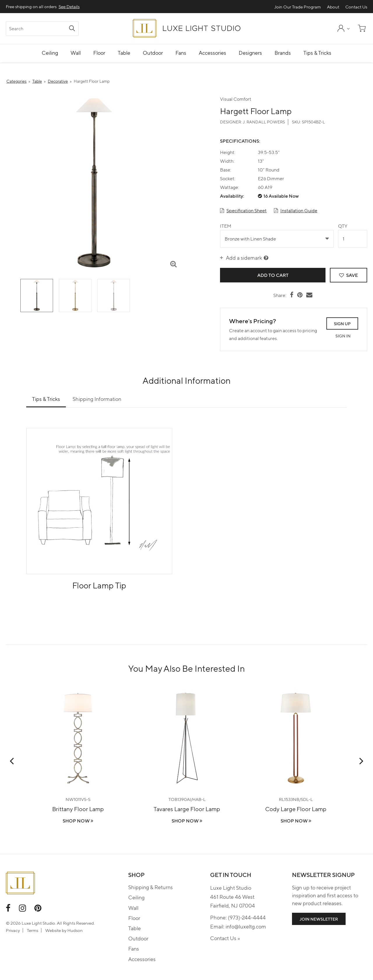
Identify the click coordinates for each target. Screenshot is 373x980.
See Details (69, 7)
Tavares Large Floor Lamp (187, 809)
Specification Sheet (247, 210)
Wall (133, 908)
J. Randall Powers (264, 122)
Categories (16, 81)
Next (361, 761)
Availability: (232, 196)
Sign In (343, 336)
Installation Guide (299, 210)
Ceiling (136, 897)
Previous (12, 761)
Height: (228, 152)
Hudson (75, 930)
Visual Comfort (236, 99)
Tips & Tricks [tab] (46, 399)
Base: (226, 170)
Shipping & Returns (151, 887)
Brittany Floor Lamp (78, 809)
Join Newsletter (319, 919)
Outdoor (138, 938)
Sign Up (342, 323)
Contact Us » (225, 938)
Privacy (13, 930)
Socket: (228, 178)
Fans (134, 948)
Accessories (142, 959)
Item (226, 226)
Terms (32, 930)
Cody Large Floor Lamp (296, 809)
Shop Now (78, 821)
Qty (343, 226)
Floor (134, 918)
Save (349, 275)
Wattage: (229, 187)
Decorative (58, 81)
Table (37, 81)
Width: (227, 161)
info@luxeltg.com (246, 926)
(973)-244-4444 (247, 917)
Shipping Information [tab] (97, 399)
